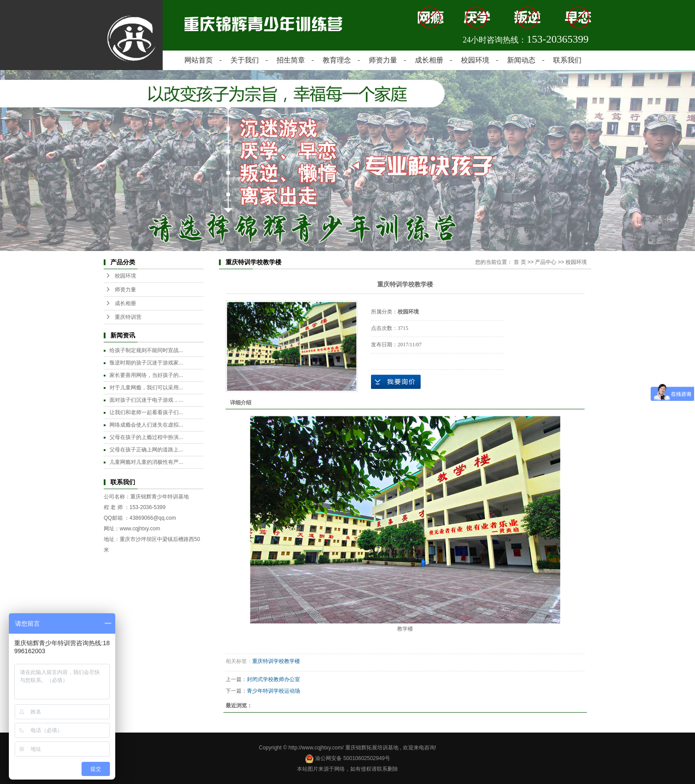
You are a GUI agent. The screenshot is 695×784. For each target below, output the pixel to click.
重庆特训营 (128, 317)
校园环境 (475, 60)
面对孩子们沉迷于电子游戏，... (146, 400)
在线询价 (396, 382)
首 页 (520, 262)
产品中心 (546, 262)
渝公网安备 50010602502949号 (347, 758)
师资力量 (383, 60)
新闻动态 (521, 60)
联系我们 (567, 60)
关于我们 (245, 60)
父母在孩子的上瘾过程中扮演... (146, 437)
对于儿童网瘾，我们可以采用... (146, 388)
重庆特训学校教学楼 (276, 661)
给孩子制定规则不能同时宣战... (146, 350)
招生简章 (291, 60)
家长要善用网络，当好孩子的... (146, 375)
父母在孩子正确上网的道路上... (146, 450)
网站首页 (199, 60)
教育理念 (337, 60)
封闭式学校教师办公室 (273, 679)
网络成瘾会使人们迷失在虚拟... (146, 425)
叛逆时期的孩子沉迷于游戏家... (146, 363)
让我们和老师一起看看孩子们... (146, 412)
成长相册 (429, 60)
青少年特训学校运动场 (273, 691)
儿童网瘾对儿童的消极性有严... (146, 462)
